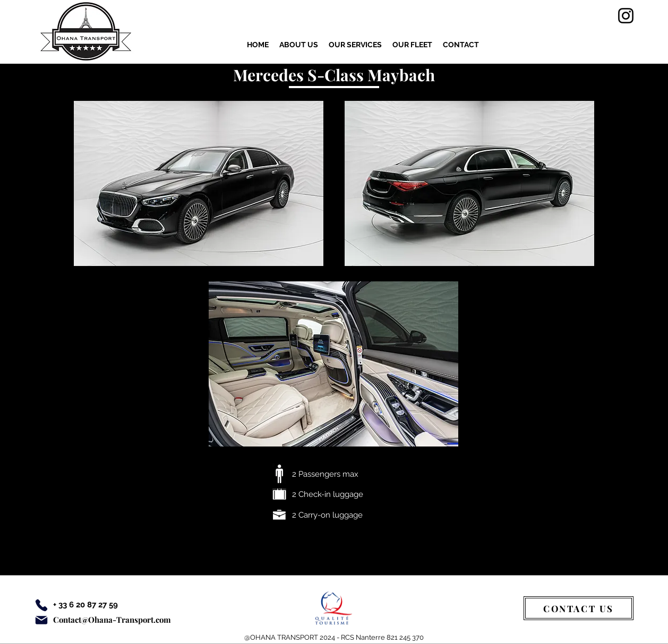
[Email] (41, 620)
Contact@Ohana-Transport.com (112, 620)
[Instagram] (626, 16)
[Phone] (41, 605)
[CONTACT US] (579, 608)
